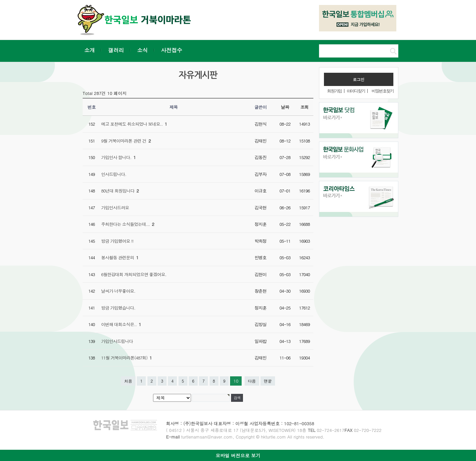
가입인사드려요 (115, 208)
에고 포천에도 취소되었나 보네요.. (134, 124)
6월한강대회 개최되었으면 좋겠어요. (134, 274)
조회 (305, 107)
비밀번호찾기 (382, 91)
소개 (90, 50)
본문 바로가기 (0, 0)
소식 (142, 50)
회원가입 (334, 91)
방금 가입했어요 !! (117, 241)
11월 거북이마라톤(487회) (126, 358)
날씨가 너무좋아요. (118, 291)
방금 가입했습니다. (118, 308)
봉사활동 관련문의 (120, 257)
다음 (252, 381)
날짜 (285, 107)
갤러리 (116, 50)
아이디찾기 (356, 91)
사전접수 (172, 50)
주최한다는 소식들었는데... (128, 224)
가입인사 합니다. (118, 157)
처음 (128, 381)
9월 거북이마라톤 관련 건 (126, 141)
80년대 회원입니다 (120, 191)
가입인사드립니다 (117, 341)
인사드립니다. (114, 174)
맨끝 (268, 381)
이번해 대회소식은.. (121, 324)
